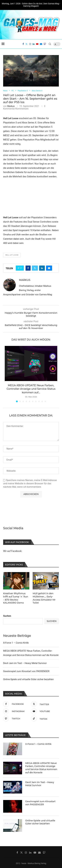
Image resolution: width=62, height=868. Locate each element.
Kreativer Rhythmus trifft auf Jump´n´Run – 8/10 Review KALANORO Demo (16, 598)
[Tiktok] (44, 718)
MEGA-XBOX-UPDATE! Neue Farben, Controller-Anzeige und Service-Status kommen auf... (31, 389)
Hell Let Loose (12, 255)
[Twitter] (27, 44)
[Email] (41, 44)
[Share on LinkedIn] (42, 268)
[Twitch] (45, 44)
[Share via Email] (49, 268)
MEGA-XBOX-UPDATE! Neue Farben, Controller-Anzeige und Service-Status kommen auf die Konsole (41, 767)
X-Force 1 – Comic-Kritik (16, 642)
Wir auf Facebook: (13, 551)
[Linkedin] (34, 44)
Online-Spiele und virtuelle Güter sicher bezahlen (28, 679)
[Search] (50, 44)
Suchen (7, 616)
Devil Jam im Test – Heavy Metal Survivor (25, 663)
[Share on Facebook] (28, 268)
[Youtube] (37, 44)
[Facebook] (23, 44)
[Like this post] (21, 268)
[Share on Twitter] (35, 268)
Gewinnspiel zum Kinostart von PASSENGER (26, 671)
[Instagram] (30, 44)
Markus (11, 106)
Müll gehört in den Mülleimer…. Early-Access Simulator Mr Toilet (44, 598)
